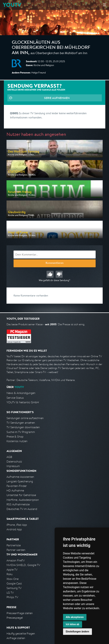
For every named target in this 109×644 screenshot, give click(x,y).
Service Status (15, 398)
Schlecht (59, 274)
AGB (9, 457)
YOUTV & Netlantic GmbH (23, 402)
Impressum (13, 466)
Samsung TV (14, 588)
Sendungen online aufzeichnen (25, 418)
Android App (14, 529)
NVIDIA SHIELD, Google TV (23, 565)
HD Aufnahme (15, 491)
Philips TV (12, 597)
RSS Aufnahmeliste (18, 504)
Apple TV (12, 570)
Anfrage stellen (16, 638)
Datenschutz (14, 462)
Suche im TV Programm (21, 432)
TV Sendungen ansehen (21, 423)
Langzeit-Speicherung (20, 481)
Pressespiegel (15, 618)
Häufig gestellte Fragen (21, 634)
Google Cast (14, 583)
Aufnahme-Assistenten (20, 477)
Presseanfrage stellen (20, 613)
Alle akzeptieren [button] (75, 617)
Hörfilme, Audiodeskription (23, 500)
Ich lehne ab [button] (73, 624)
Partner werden (16, 550)
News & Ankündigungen (21, 393)
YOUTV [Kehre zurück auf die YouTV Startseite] (12, 5)
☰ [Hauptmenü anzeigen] (105, 5)
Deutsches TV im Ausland (22, 509)
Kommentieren (55, 263)
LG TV (10, 593)
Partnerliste (14, 545)
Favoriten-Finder (17, 486)
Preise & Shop (15, 437)
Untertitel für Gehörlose (21, 495)
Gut (50, 274)
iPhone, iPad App (17, 525)
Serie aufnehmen (57, 98)
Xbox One (13, 579)
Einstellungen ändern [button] (78, 632)
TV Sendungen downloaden (23, 427)
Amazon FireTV (16, 560)
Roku (10, 574)
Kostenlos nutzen (17, 441)
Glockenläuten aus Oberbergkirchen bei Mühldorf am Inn (51, 48)
